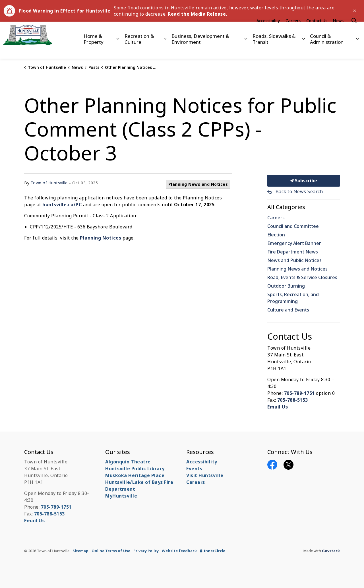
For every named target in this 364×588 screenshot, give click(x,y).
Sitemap (80, 551)
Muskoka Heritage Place (135, 475)
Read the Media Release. (197, 14)
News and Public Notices (294, 260)
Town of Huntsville (49, 183)
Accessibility (268, 31)
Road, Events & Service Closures (302, 277)
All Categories (286, 207)
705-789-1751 (299, 393)
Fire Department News (293, 252)
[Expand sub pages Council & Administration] (357, 49)
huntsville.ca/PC (62, 205)
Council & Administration (327, 49)
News (338, 31)
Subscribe (304, 181)
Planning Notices (101, 238)
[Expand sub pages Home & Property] (118, 49)
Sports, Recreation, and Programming (293, 298)
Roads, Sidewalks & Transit (274, 49)
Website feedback (179, 551)
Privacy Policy (146, 551)
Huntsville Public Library (135, 469)
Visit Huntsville (205, 475)
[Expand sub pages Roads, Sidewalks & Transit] (303, 49)
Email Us (278, 407)
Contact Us (317, 31)
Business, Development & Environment (200, 49)
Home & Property (94, 49)
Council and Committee (293, 226)
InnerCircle (213, 551)
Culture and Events (288, 310)
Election (276, 235)
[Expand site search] (354, 31)
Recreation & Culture (139, 49)
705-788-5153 (293, 400)
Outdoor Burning (286, 286)
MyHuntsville (121, 496)
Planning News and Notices (198, 184)
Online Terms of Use (111, 551)
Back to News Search (299, 191)
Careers (293, 31)
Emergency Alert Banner (294, 243)
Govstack (331, 551)
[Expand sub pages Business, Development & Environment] (246, 49)
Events (194, 469)
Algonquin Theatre (128, 462)
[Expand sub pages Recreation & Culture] (165, 49)
